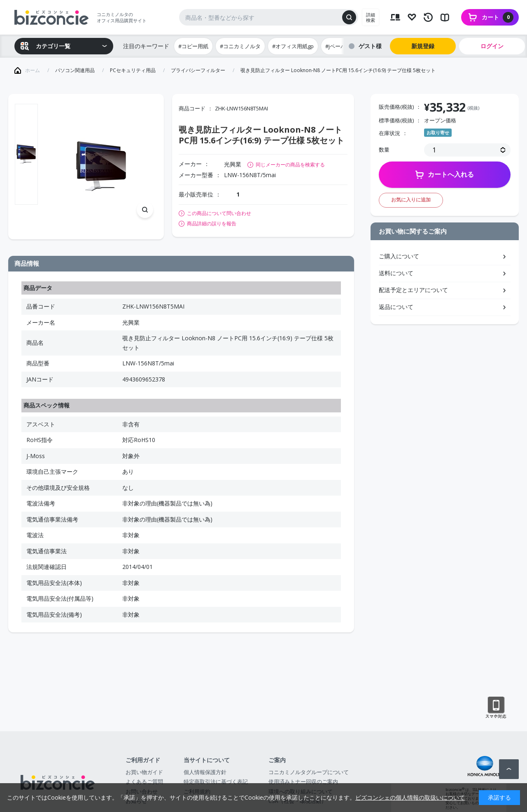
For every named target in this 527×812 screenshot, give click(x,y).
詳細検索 (371, 17)
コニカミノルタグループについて (309, 772)
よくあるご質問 (144, 782)
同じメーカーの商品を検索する (290, 165)
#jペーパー (338, 46)
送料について (396, 273)
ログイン (492, 46)
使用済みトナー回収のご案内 (303, 782)
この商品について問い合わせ (219, 213)
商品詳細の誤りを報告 (212, 224)
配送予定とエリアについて (413, 290)
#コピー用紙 (193, 46)
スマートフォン (496, 708)
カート (498, 17)
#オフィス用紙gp (293, 46)
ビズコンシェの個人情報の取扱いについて (410, 797)
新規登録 (423, 46)
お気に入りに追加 (411, 200)
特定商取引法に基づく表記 (216, 782)
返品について (396, 307)
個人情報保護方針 (205, 772)
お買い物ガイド (144, 772)
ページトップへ (509, 769)
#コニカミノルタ (240, 46)
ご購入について (399, 256)
